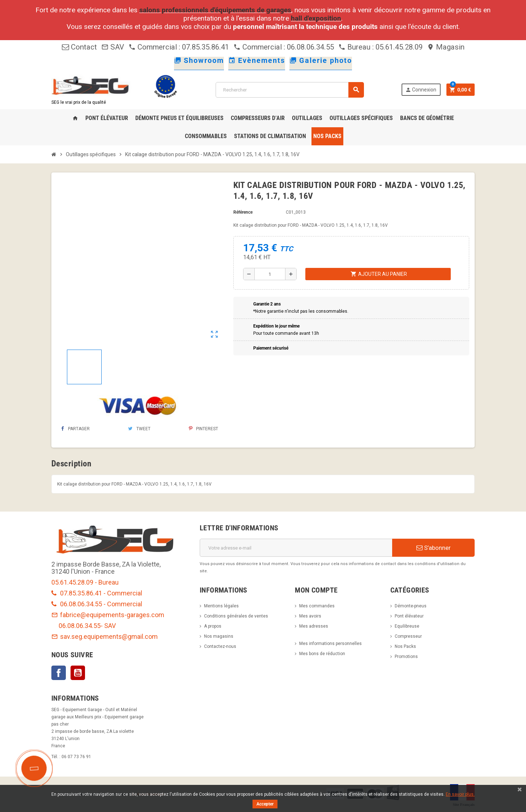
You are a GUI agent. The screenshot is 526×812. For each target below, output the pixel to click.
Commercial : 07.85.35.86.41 (179, 47)
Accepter (265, 804)
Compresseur (408, 636)
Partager (75, 429)
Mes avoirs (310, 616)
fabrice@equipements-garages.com (108, 615)
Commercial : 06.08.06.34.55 (284, 47)
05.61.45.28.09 (399, 47)
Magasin (446, 47)
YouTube (78, 673)
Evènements (257, 60)
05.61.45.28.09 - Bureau (85, 582)
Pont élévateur (409, 616)
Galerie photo (321, 60)
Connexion (421, 90)
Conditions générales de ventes (236, 616)
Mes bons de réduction (322, 654)
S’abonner (434, 548)
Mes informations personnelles (330, 644)
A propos (213, 626)
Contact (79, 47)
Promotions (406, 657)
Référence (243, 212)
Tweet (139, 429)
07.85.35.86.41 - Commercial (97, 593)
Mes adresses (314, 626)
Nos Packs (405, 646)
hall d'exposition (316, 18)
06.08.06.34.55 (80, 626)
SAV (113, 47)
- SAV (108, 626)
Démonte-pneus (411, 606)
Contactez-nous (220, 646)
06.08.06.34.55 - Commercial (97, 604)
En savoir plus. (460, 794)
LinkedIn (97, 673)
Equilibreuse (407, 626)
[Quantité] (270, 274)
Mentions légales (221, 606)
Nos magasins (219, 636)
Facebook (59, 673)
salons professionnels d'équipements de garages (215, 10)
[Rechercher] (290, 90)
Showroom (199, 60)
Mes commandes (317, 606)
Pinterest (203, 429)
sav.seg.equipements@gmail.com (105, 636)
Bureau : (357, 47)
